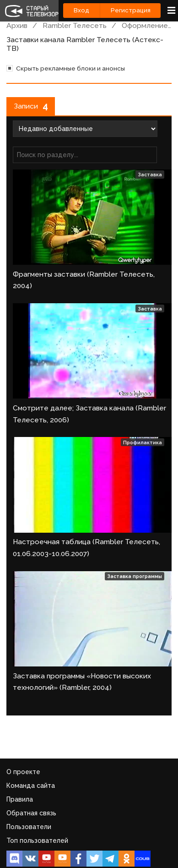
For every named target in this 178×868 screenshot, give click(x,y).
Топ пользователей (37, 841)
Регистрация (131, 10)
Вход (81, 10)
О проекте (23, 772)
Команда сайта (31, 786)
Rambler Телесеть (75, 25)
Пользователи (29, 827)
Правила (20, 799)
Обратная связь (31, 813)
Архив (17, 25)
